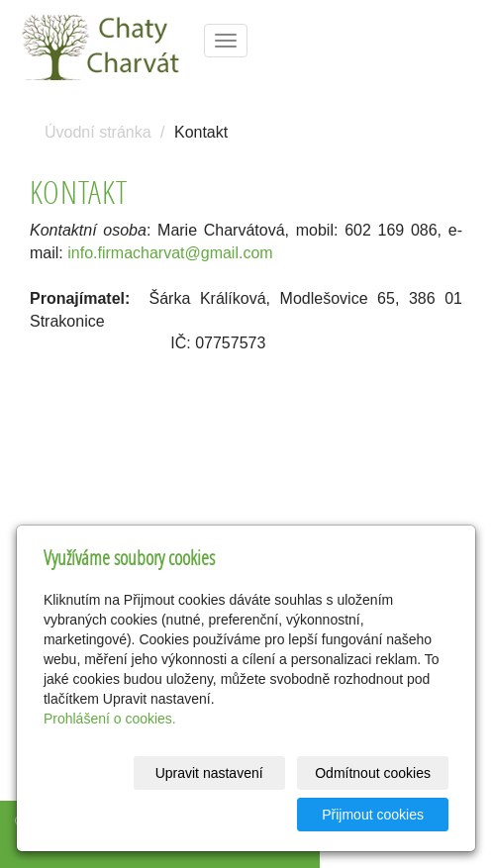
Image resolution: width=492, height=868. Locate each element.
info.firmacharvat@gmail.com (170, 253)
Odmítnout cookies (373, 773)
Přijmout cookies (373, 815)
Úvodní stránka (98, 132)
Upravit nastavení (209, 773)
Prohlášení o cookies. (110, 719)
